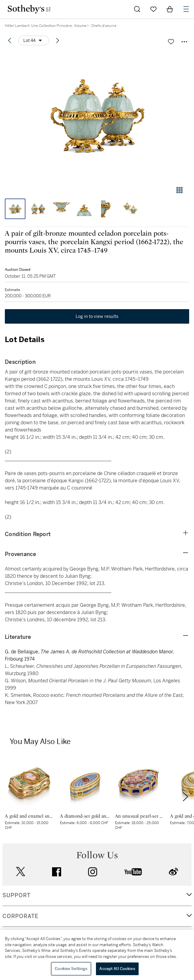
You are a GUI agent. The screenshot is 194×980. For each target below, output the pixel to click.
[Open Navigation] (186, 9)
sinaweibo (173, 872)
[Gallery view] (179, 190)
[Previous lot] (10, 40)
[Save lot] (171, 42)
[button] (97, 116)
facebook (57, 872)
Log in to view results (97, 316)
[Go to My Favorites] (153, 9)
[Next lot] (58, 40)
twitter (21, 872)
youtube (133, 872)
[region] (97, 955)
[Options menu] (34, 40)
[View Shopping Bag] (170, 9)
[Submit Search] (137, 9)
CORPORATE (20, 916)
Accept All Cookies (117, 969)
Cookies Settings (71, 969)
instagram (93, 872)
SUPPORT (16, 895)
